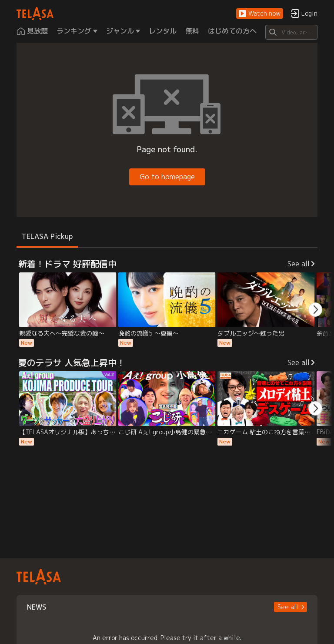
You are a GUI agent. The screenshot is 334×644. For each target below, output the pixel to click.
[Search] (291, 32)
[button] (260, 14)
